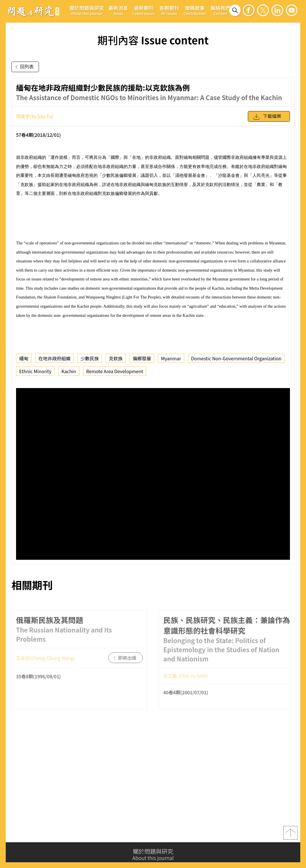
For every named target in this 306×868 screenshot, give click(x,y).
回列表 (23, 67)
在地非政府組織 (54, 358)
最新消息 (118, 10)
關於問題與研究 (87, 10)
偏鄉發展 (142, 358)
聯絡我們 (220, 10)
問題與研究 (34, 11)
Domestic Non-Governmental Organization (236, 358)
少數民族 (90, 358)
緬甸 (24, 358)
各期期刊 (169, 10)
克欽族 (116, 358)
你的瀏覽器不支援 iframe (153, 474)
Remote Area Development (115, 371)
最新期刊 (144, 10)
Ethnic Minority (35, 371)
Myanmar (171, 358)
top (291, 835)
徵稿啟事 (195, 10)
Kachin (69, 371)
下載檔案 (267, 117)
